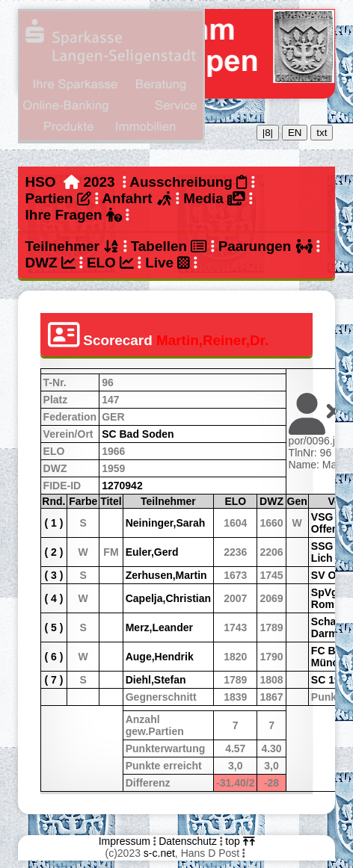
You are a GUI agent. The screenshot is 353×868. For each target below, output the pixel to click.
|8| (268, 133)
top (240, 841)
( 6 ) (53, 657)
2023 (99, 182)
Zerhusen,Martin (166, 575)
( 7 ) (53, 680)
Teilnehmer (73, 246)
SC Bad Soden (138, 434)
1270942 (122, 486)
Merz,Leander (159, 627)
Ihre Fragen (74, 215)
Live (168, 263)
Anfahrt (137, 198)
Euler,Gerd (152, 552)
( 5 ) (53, 627)
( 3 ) (53, 575)
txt (322, 133)
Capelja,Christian (168, 598)
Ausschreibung (188, 182)
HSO (41, 182)
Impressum (125, 841)
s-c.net (159, 853)
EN (295, 133)
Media (214, 198)
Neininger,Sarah (166, 523)
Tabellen (169, 246)
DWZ (50, 263)
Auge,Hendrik (160, 657)
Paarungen (265, 246)
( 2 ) (53, 552)
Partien (58, 198)
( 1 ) (53, 523)
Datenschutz (188, 841)
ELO (110, 263)
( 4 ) (53, 598)
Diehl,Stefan (156, 680)
